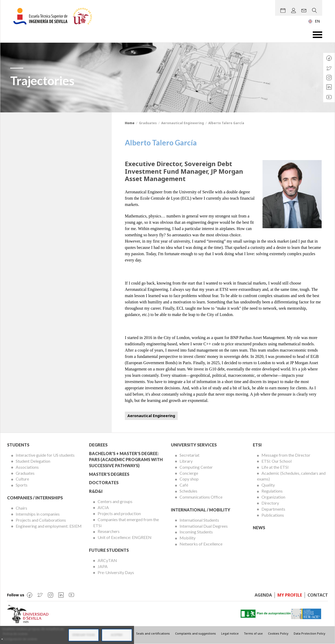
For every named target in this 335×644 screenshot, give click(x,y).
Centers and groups (115, 501)
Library (186, 461)
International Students (199, 520)
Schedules (188, 491)
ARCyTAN (107, 560)
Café (184, 485)
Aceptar (117, 635)
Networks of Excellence (201, 544)
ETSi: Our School (277, 461)
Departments (273, 509)
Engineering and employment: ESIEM (49, 526)
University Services (194, 445)
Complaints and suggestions (196, 633)
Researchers (109, 531)
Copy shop (189, 479)
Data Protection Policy (309, 633)
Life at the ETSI (275, 467)
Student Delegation (33, 461)
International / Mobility (201, 510)
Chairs (21, 508)
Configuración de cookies (20, 639)
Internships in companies (38, 514)
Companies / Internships (35, 498)
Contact (318, 595)
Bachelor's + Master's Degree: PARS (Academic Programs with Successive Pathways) (126, 459)
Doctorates (104, 482)
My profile (290, 595)
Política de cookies (15, 634)
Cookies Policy (278, 633)
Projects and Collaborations (41, 520)
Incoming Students (196, 532)
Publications (273, 515)
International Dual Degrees (204, 526)
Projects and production (119, 513)
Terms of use (253, 633)
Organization (273, 497)
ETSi (257, 445)
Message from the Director (286, 455)
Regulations (272, 491)
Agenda (263, 595)
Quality (268, 485)
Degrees (98, 445)
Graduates (25, 473)
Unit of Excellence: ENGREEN (125, 537)
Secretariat (189, 455)
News (259, 528)
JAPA (103, 566)
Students (18, 445)
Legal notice (230, 633)
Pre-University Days (116, 572)
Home (130, 123)
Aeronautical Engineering (151, 416)
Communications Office (201, 497)
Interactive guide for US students (45, 455)
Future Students (109, 550)
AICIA (103, 507)
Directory (270, 503)
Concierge (189, 473)
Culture (22, 479)
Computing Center (196, 467)
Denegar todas (84, 635)
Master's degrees (109, 474)
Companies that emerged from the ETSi (126, 522)
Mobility (188, 538)
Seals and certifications (153, 633)
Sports (22, 485)
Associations (27, 467)
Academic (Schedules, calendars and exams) (291, 476)
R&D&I (96, 491)
